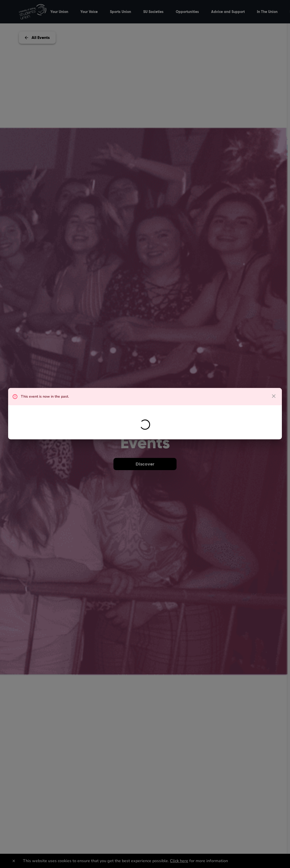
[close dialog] (274, 396)
